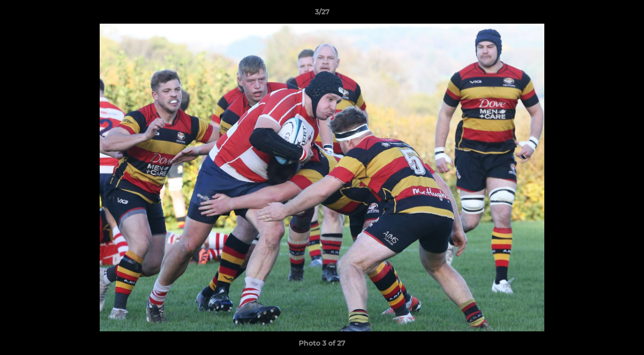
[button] (626, 14)
